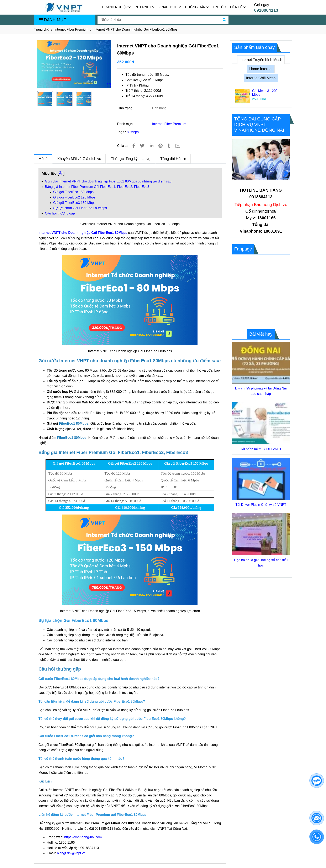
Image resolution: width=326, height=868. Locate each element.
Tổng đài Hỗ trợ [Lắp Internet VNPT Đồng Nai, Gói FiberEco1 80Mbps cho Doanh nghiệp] (173, 159)
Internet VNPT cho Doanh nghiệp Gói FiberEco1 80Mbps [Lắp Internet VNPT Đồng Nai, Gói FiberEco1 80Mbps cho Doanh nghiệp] (83, 233)
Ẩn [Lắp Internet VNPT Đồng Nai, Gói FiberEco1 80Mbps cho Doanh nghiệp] (61, 173)
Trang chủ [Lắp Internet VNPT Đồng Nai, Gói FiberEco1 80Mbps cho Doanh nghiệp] (42, 29)
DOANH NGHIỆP (116, 7)
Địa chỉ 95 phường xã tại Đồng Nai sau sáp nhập (261, 391)
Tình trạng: (126, 108)
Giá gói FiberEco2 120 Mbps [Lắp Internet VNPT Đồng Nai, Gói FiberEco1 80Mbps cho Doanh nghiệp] (74, 197)
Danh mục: (126, 124)
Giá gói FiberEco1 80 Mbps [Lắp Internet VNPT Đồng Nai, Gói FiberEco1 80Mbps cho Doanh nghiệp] (73, 192)
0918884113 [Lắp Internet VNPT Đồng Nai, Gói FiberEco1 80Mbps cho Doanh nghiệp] (266, 10)
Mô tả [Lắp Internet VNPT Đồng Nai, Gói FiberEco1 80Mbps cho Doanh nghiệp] (43, 157)
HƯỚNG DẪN (197, 7)
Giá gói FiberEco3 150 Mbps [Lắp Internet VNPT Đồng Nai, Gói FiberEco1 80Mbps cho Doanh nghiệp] (74, 203)
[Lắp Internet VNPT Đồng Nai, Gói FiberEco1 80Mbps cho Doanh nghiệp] (74, 64)
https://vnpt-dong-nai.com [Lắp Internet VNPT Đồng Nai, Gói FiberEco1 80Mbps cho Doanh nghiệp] (83, 837)
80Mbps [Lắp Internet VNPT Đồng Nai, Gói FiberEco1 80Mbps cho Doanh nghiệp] (133, 132)
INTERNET (144, 7)
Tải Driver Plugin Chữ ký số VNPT (261, 505)
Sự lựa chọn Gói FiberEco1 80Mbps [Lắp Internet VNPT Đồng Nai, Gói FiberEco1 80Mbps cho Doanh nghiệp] (80, 208)
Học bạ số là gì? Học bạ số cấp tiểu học (261, 563)
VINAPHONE (170, 7)
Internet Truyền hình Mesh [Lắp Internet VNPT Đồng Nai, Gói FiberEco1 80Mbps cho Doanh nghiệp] (261, 59)
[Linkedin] (152, 146)
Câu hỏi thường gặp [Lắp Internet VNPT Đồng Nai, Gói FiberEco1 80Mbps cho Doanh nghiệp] (60, 213)
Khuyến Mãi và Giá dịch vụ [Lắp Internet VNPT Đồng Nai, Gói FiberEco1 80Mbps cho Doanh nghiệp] (79, 159)
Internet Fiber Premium (169, 124)
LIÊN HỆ (238, 7)
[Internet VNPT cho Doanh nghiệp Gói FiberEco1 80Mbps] (64, 7)
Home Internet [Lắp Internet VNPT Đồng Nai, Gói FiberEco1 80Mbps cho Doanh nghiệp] (261, 69)
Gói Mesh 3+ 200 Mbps (265, 93)
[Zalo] (180, 146)
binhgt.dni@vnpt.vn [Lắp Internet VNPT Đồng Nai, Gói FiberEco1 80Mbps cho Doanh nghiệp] (71, 853)
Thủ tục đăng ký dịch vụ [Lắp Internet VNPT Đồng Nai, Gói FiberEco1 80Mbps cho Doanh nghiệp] (131, 159)
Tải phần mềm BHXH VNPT (261, 449)
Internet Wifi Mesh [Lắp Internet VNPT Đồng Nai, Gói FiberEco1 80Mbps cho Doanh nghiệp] (261, 78)
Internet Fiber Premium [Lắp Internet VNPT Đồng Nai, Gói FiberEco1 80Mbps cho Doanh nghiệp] (71, 29)
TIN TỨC (219, 7)
